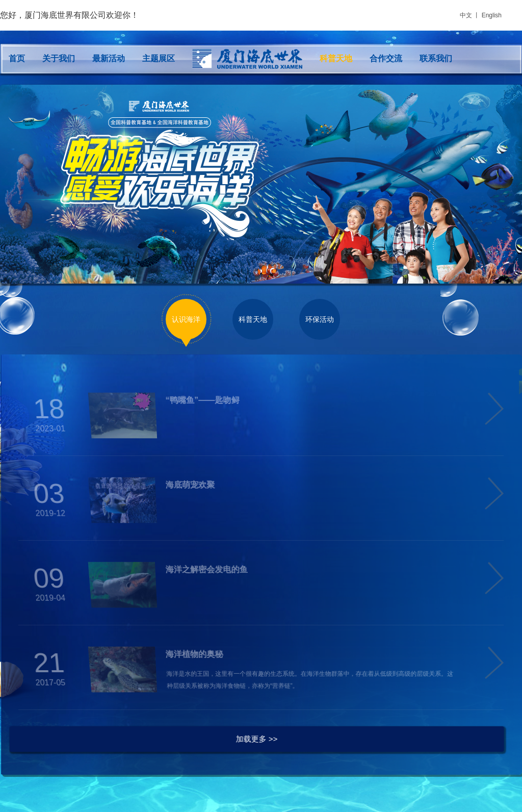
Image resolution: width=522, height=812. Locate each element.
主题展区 (159, 58)
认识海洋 (186, 319)
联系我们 (436, 58)
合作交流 (386, 58)
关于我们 (59, 58)
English (492, 15)
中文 (466, 15)
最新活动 (109, 58)
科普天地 (336, 58)
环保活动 (320, 319)
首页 (17, 58)
